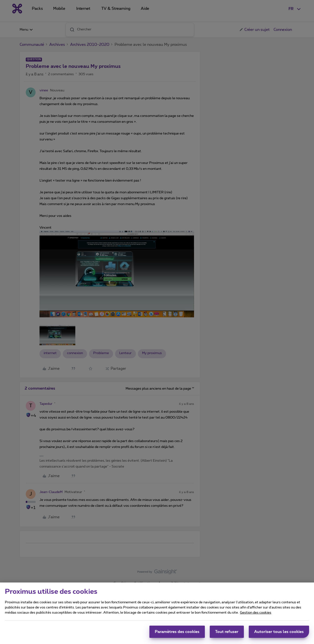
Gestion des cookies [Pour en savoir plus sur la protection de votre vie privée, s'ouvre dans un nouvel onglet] (256, 615)
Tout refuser (227, 634)
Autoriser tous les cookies (279, 634)
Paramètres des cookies (177, 634)
